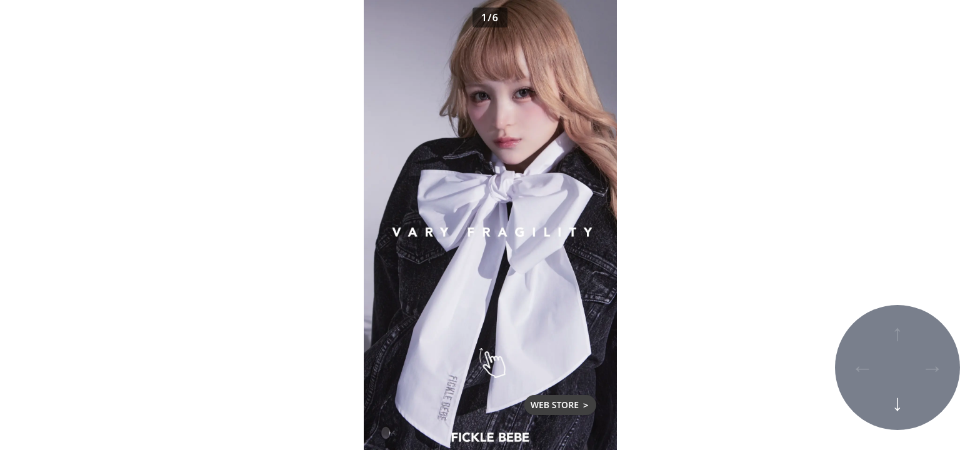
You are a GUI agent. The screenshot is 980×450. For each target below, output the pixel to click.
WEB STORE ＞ (560, 405)
